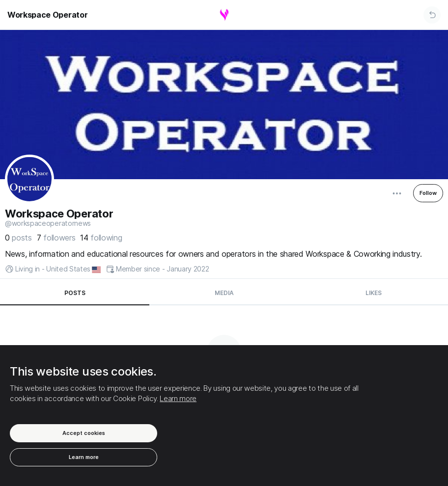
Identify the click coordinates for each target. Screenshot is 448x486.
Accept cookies (84, 433)
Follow (428, 193)
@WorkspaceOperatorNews (48, 223)
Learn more (178, 398)
